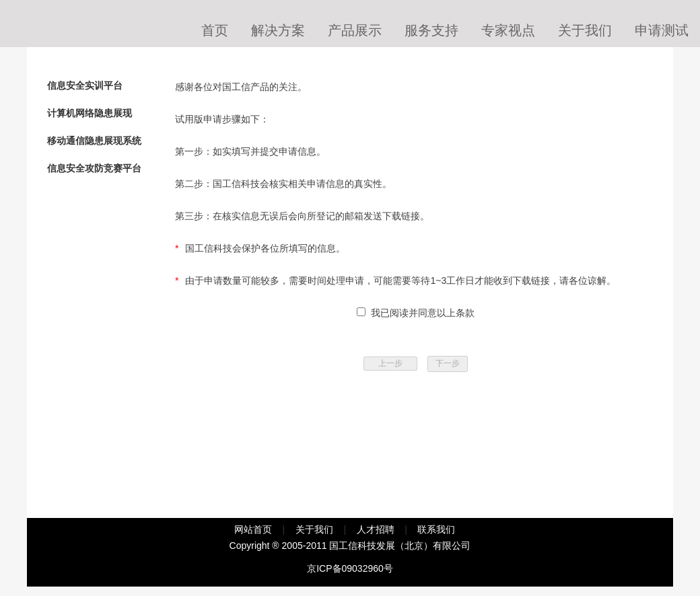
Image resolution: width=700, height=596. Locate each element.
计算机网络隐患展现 (90, 113)
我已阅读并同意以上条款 (420, 313)
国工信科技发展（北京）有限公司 (400, 546)
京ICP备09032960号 (350, 568)
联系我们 (436, 529)
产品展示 (355, 30)
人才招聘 (376, 529)
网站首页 (253, 529)
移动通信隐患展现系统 (94, 141)
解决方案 (278, 30)
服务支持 (431, 30)
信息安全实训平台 (85, 85)
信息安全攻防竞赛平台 (94, 168)
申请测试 (662, 30)
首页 (215, 30)
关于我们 (585, 30)
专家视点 (508, 30)
